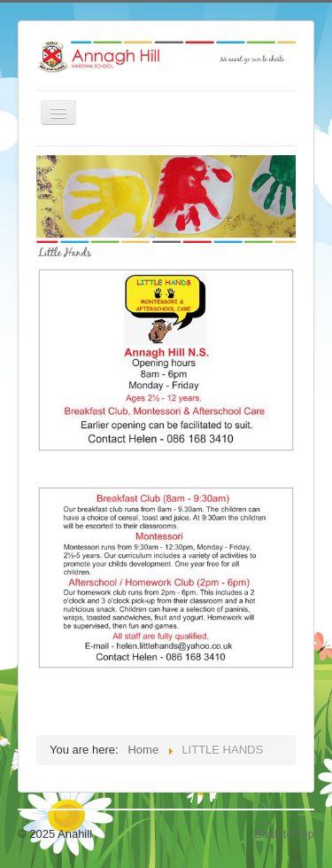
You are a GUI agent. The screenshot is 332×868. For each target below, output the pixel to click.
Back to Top (284, 834)
